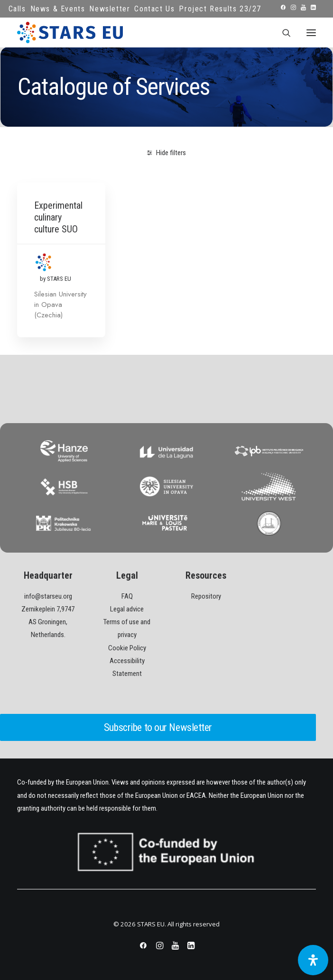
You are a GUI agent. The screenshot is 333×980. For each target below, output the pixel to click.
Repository (206, 596)
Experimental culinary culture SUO (58, 217)
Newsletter (110, 9)
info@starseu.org (48, 596)
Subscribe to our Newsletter (158, 727)
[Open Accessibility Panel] (313, 960)
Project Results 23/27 (220, 9)
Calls (17, 9)
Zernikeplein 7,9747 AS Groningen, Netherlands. (48, 622)
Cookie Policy (127, 648)
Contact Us (154, 9)
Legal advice (127, 609)
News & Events (58, 9)
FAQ (127, 596)
